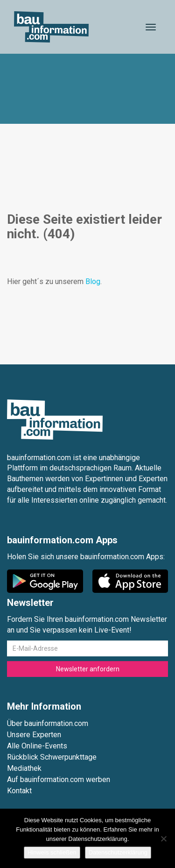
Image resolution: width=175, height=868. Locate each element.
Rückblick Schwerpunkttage (52, 757)
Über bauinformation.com (48, 723)
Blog (93, 281)
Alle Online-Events (37, 746)
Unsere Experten (34, 735)
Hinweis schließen (52, 852)
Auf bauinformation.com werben (59, 779)
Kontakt (19, 791)
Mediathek (24, 768)
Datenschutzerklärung (118, 852)
